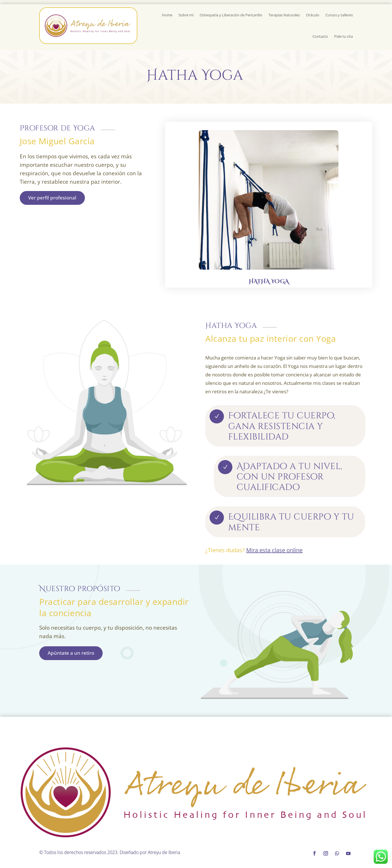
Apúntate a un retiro (71, 653)
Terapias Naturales (284, 15)
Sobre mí (186, 15)
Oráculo (313, 15)
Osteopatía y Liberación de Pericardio (231, 15)
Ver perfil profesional (52, 198)
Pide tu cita (343, 36)
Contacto (320, 36)
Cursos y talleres (339, 15)
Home (167, 15)
